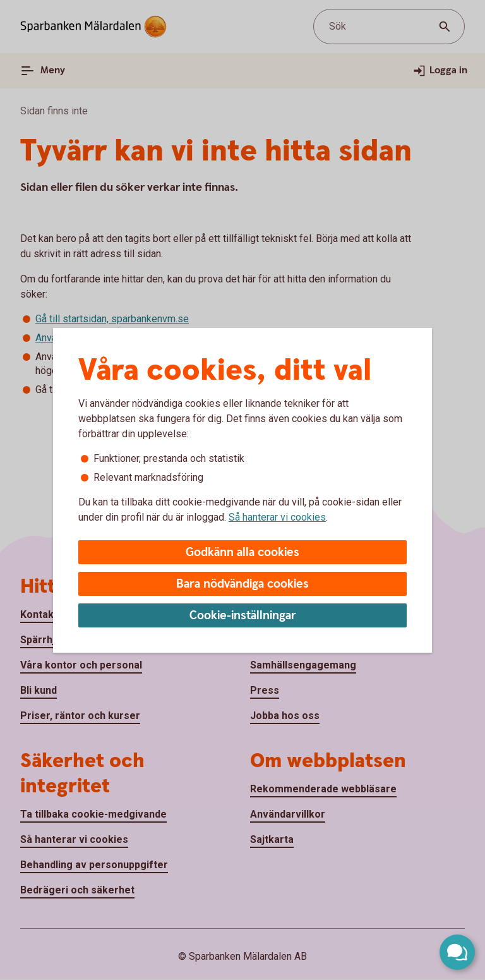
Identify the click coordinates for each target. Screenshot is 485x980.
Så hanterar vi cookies (277, 517)
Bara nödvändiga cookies (242, 584)
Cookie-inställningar (243, 616)
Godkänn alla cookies (242, 553)
